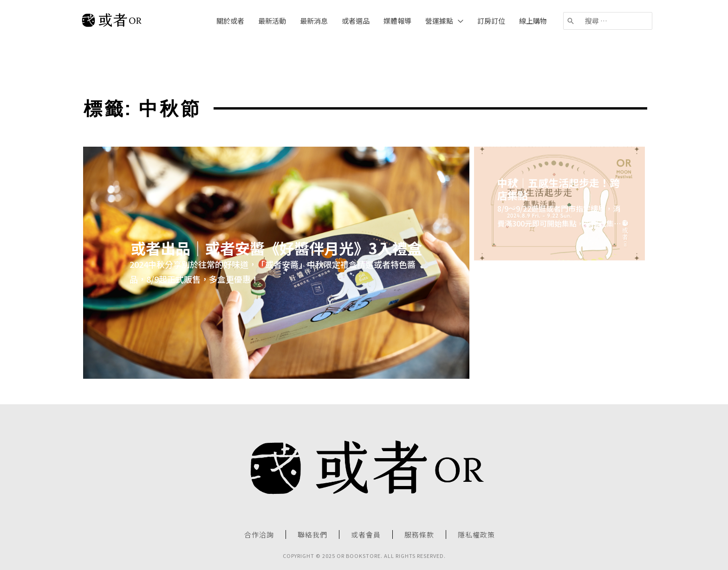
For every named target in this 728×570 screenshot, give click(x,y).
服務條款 (419, 535)
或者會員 (366, 535)
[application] (458, 21)
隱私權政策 (476, 535)
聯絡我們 (312, 535)
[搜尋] (571, 21)
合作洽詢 (259, 535)
